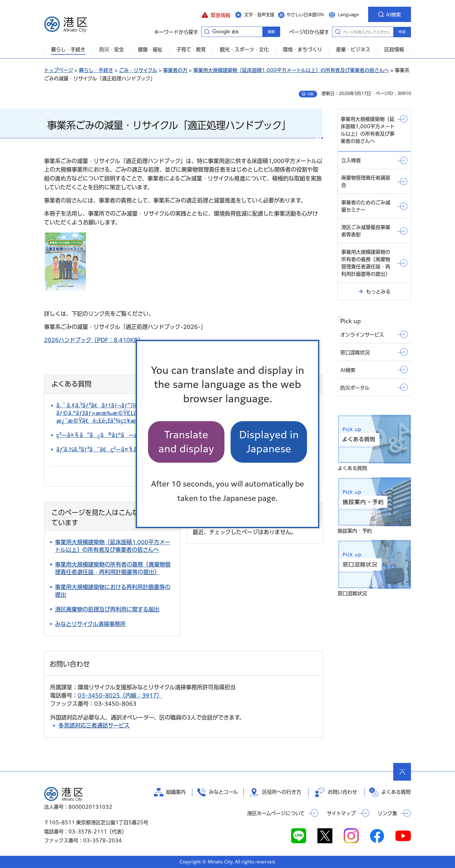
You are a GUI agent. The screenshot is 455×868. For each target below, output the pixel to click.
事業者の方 (175, 70)
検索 (402, 32)
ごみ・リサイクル (138, 70)
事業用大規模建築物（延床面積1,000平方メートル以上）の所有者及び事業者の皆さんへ (291, 70)
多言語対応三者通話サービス (94, 725)
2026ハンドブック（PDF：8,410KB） (94, 340)
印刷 (310, 94)
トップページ (59, 70)
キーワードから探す (207, 31)
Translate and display (186, 442)
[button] (216, 14)
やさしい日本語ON (305, 15)
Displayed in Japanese (269, 442)
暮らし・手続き (96, 70)
